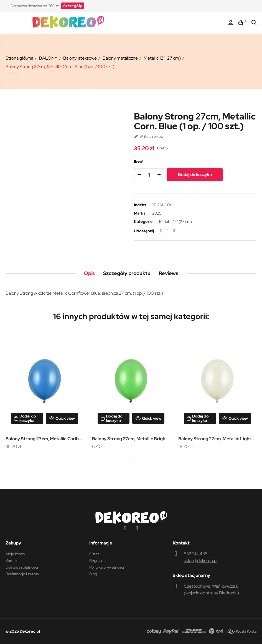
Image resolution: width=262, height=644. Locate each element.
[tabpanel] (45, 391)
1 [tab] (117, 461)
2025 (157, 213)
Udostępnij (161, 231)
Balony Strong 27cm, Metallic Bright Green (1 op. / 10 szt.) (130, 439)
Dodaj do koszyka (195, 175)
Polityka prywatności (107, 567)
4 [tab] (134, 461)
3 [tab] (128, 461)
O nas (94, 554)
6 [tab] (145, 461)
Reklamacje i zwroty (22, 574)
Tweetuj (167, 231)
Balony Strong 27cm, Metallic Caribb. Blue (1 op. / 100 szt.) (44, 439)
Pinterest (174, 231)
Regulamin (98, 561)
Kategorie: (144, 222)
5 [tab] (139, 461)
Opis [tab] (89, 273)
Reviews (169, 273)
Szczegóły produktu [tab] (127, 273)
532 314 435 (196, 554)
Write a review (149, 136)
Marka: (140, 213)
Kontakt (12, 561)
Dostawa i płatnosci (22, 567)
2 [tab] (123, 461)
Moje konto (15, 554)
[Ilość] (149, 175)
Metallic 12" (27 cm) (175, 222)
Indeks (140, 205)
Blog (93, 574)
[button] (73, 6)
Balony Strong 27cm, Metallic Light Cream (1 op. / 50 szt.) (215, 439)
